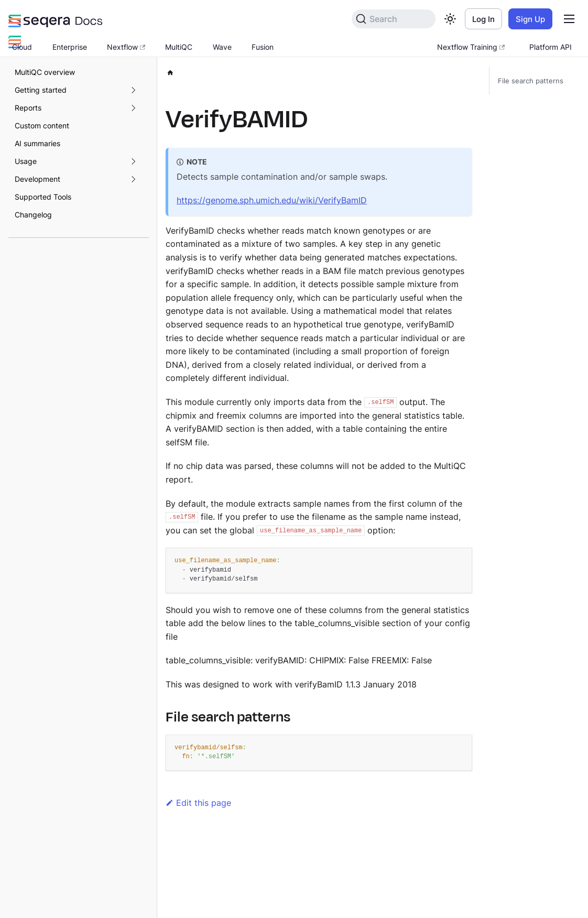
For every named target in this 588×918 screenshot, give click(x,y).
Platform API (551, 47)
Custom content (42, 125)
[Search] (394, 19)
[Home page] (170, 71)
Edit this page (198, 803)
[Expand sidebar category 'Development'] (133, 179)
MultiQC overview (45, 72)
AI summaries (37, 143)
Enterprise (70, 47)
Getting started (41, 90)
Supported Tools (43, 197)
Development (37, 179)
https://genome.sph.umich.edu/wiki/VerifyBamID (272, 200)
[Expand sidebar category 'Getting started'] (133, 90)
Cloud (22, 47)
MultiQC (179, 47)
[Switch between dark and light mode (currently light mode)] (450, 19)
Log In (483, 19)
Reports (28, 108)
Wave (222, 47)
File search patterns (531, 81)
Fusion (263, 47)
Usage (26, 161)
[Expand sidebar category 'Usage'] (133, 161)
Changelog (33, 215)
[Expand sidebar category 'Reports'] (133, 108)
